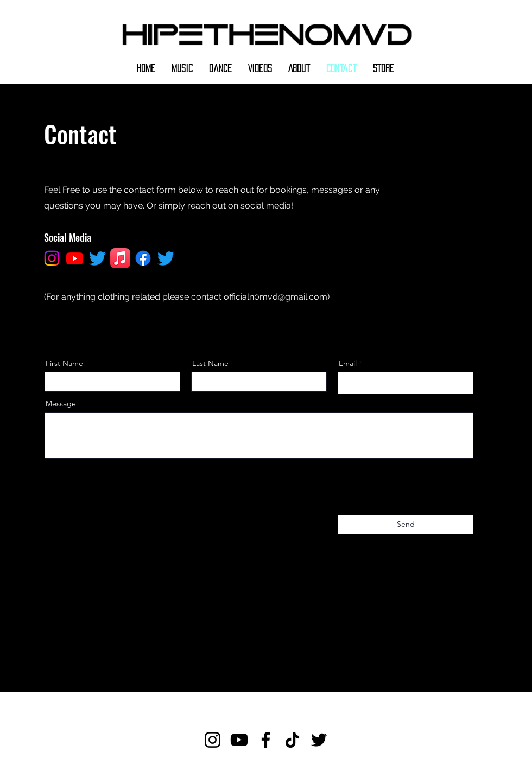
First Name (64, 363)
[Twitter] (319, 740)
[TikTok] (292, 740)
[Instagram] (213, 740)
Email (348, 363)
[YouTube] (239, 740)
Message (61, 403)
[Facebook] (266, 740)
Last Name (210, 363)
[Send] (406, 525)
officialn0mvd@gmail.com (275, 297)
